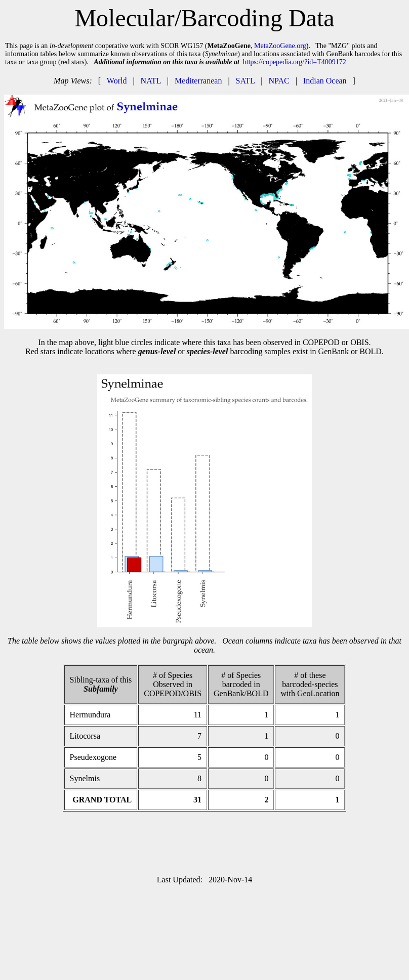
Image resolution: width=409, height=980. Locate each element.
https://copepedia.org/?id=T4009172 (295, 62)
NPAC (279, 81)
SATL (246, 81)
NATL (151, 81)
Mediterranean (198, 81)
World (117, 81)
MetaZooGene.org (280, 46)
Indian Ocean (325, 81)
